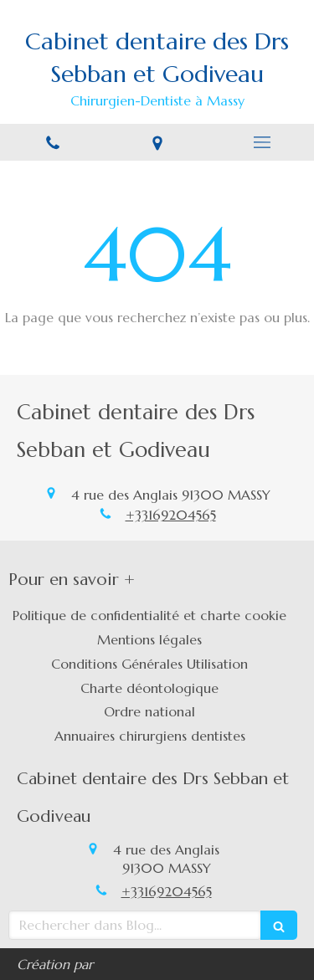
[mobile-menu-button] (262, 142)
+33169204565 (171, 515)
